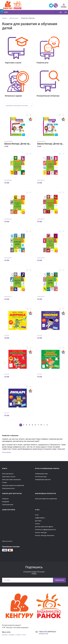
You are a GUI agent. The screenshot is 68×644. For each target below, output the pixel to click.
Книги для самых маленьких (11, 482)
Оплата (37, 526)
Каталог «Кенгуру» (41, 535)
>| (47, 427)
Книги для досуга (8, 476)
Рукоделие (6, 504)
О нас (37, 517)
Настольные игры (41, 479)
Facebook (5, 638)
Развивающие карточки (43, 482)
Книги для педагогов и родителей (13, 488)
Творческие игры (8, 507)
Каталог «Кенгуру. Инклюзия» (45, 538)
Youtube (20, 638)
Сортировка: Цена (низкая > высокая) (17, 108)
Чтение (4, 485)
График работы (40, 520)
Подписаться (59, 583)
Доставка (38, 523)
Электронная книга (8, 491)
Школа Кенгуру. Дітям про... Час (51, 146)
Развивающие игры (41, 476)
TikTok (26, 638)
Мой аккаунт (55, 13)
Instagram (13, 638)
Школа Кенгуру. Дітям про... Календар (18, 146)
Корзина (64, 6)
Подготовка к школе (9, 479)
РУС (64, 13)
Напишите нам (44, 637)
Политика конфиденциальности (45, 532)
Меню (5, 13)
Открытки (5, 501)
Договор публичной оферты (44, 529)
